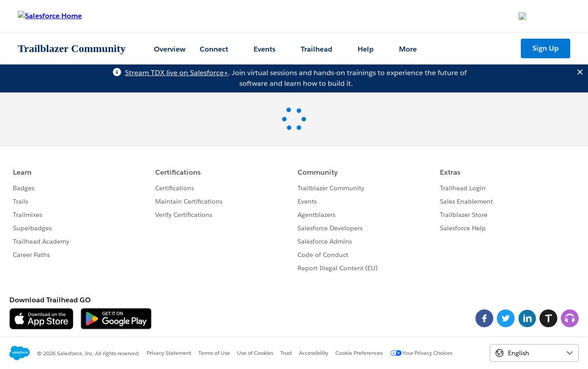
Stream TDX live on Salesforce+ (177, 73)
